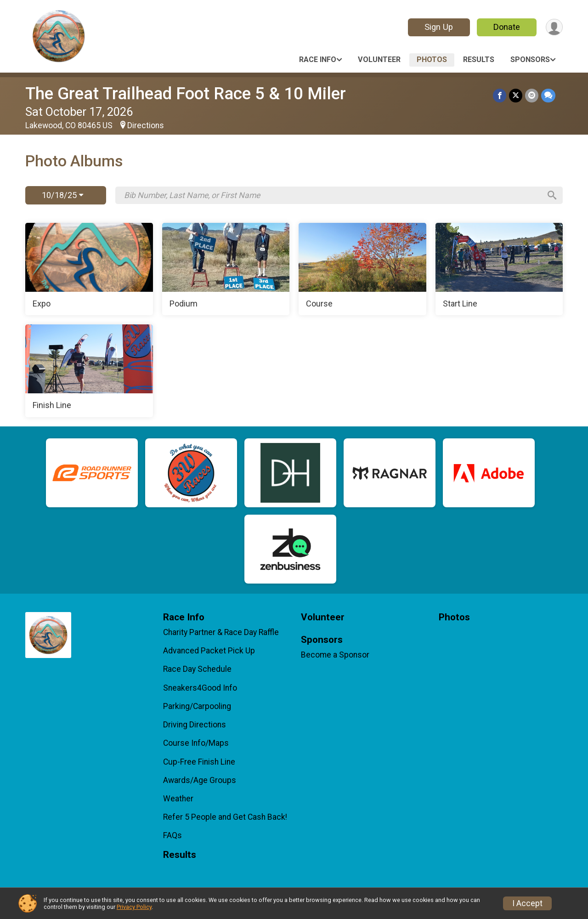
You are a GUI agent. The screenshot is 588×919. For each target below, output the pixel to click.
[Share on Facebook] (500, 95)
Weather (178, 799)
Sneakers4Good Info (200, 688)
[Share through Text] (548, 95)
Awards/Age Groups (200, 780)
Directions (146, 125)
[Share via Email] (532, 95)
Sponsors (530, 60)
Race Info (318, 60)
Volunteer (379, 60)
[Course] (362, 269)
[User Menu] (554, 27)
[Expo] (89, 269)
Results (479, 60)
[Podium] (226, 269)
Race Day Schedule (197, 669)
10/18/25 (62, 195)
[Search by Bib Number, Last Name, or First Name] (332, 195)
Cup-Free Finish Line (199, 762)
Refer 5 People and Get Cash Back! (225, 817)
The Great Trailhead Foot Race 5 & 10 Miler (186, 94)
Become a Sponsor (335, 655)
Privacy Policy (134, 907)
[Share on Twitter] (516, 95)
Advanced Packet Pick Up (209, 651)
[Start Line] (499, 269)
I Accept (527, 903)
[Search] (552, 195)
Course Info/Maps (196, 743)
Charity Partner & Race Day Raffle (221, 632)
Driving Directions (195, 725)
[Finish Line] (89, 371)
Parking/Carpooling (197, 706)
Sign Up (439, 27)
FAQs (172, 835)
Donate (507, 27)
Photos (432, 60)
